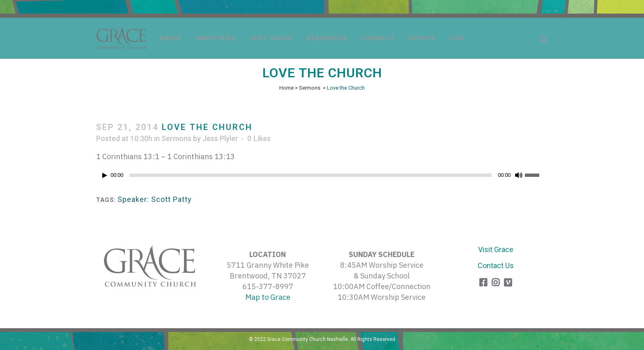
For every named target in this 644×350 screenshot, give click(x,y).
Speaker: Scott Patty (155, 199)
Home (286, 88)
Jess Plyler (220, 138)
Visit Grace (496, 249)
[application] (322, 177)
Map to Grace (268, 297)
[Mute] (519, 175)
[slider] (310, 175)
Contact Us (496, 265)
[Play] (105, 175)
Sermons (310, 88)
